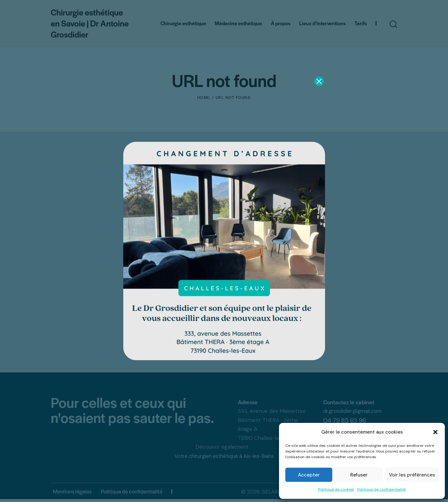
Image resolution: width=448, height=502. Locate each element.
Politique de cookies (336, 489)
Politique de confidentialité (381, 489)
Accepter (309, 475)
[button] (435, 432)
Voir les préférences (412, 475)
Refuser (359, 475)
